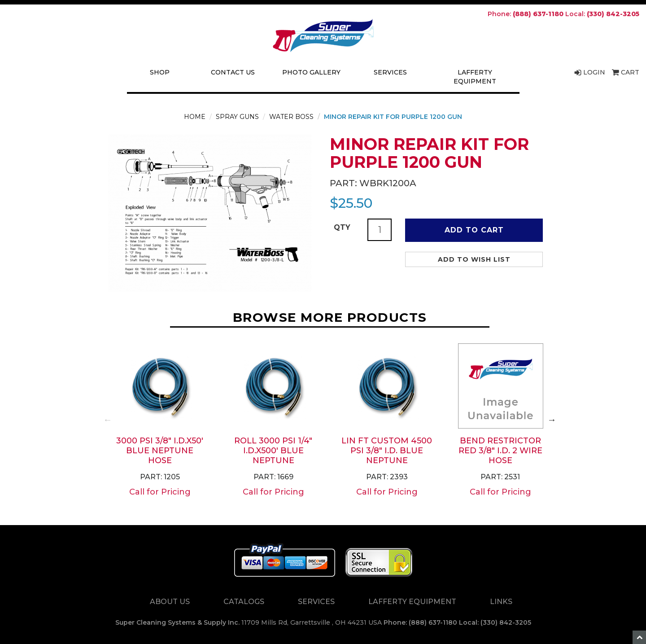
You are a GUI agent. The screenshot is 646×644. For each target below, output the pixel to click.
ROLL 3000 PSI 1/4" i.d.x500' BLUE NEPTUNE (273, 451)
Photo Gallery (311, 72)
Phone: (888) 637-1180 (420, 622)
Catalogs (244, 602)
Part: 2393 (387, 477)
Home (195, 117)
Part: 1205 (160, 477)
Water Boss (291, 117)
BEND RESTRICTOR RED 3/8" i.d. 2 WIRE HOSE (500, 451)
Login (590, 72)
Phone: (526, 14)
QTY (342, 227)
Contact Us (233, 72)
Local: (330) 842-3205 (495, 622)
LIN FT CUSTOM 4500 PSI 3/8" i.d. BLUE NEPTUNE (387, 451)
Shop (160, 72)
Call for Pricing (160, 492)
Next (552, 420)
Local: (602, 14)
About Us (170, 602)
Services (390, 72)
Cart (626, 72)
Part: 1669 (273, 477)
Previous (108, 420)
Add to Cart (474, 230)
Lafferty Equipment (475, 77)
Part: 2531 (500, 477)
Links (501, 602)
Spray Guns (237, 117)
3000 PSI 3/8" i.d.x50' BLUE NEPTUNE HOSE (160, 451)
